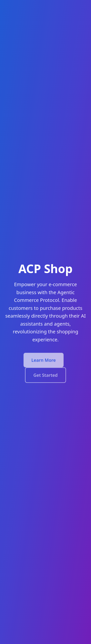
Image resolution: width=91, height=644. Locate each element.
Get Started (45, 376)
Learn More (44, 361)
